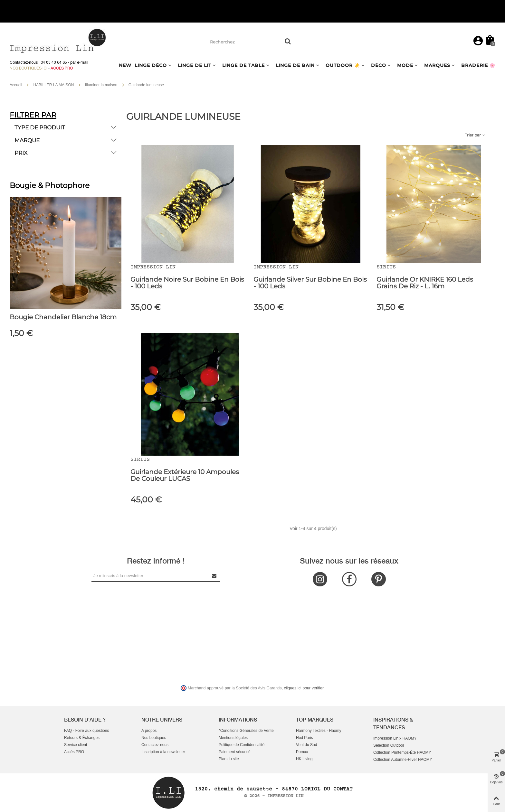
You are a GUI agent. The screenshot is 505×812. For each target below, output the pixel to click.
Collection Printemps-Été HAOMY (402, 752)
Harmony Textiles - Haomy (319, 731)
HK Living (304, 759)
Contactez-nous (155, 745)
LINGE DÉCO (151, 65)
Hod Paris (305, 738)
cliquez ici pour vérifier (304, 688)
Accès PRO (74, 752)
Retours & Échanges (82, 738)
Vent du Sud (306, 745)
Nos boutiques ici (29, 68)
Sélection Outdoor (389, 745)
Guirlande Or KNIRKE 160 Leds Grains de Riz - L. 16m (425, 283)
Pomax (302, 752)
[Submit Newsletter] (214, 576)
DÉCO (379, 65)
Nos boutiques (154, 738)
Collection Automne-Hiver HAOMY (403, 760)
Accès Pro (62, 68)
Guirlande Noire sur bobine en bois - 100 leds (187, 283)
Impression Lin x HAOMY (395, 738)
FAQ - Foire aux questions (86, 731)
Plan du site (229, 759)
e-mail (83, 62)
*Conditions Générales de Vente (246, 731)
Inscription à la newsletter (163, 752)
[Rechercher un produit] (288, 41)
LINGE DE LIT (195, 65)
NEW (125, 65)
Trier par (475, 135)
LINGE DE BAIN (295, 65)
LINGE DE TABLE (243, 65)
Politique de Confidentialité (242, 745)
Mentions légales (233, 738)
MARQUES (437, 65)
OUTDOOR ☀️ (343, 65)
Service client (76, 745)
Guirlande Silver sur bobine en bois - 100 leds (310, 283)
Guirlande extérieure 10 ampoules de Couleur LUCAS (185, 475)
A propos (149, 731)
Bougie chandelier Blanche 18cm (63, 317)
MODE (405, 65)
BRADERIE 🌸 (478, 65)
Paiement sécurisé (235, 752)
